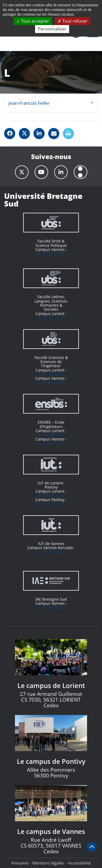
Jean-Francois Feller (29, 103)
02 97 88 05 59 (51, 435)
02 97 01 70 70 (51, 383)
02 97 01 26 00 (51, 254)
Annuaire (20, 863)
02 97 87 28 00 (51, 496)
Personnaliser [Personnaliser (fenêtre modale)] (52, 29)
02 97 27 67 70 (51, 504)
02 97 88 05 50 (51, 374)
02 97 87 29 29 (51, 318)
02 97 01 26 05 (51, 608)
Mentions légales (48, 863)
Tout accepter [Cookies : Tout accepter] (33, 21)
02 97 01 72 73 (51, 443)
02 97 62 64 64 (51, 552)
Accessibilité (79, 863)
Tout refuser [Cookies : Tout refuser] (73, 21)
